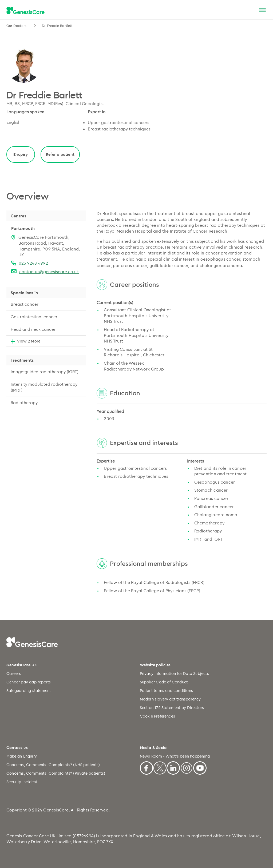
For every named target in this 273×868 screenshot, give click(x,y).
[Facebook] (147, 767)
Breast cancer (25, 304)
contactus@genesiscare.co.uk (49, 272)
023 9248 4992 (33, 263)
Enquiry (21, 154)
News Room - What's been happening (175, 756)
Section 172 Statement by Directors (172, 708)
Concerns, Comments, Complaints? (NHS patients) (53, 765)
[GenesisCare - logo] (25, 10)
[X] (160, 767)
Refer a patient (60, 154)
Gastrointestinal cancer (34, 317)
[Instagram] (187, 767)
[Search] (250, 10)
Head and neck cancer (33, 329)
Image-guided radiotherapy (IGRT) (45, 372)
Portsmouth (23, 228)
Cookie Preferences (158, 716)
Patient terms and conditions (167, 690)
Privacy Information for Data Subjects (174, 673)
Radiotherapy (24, 403)
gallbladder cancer (169, 265)
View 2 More (29, 341)
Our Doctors (17, 26)
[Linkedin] (173, 767)
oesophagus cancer (220, 259)
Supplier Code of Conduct (164, 682)
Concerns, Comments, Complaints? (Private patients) (56, 773)
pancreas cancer (130, 265)
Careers (14, 673)
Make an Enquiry (22, 756)
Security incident (22, 782)
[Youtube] (200, 767)
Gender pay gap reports (29, 682)
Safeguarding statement (29, 690)
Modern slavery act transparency (170, 699)
